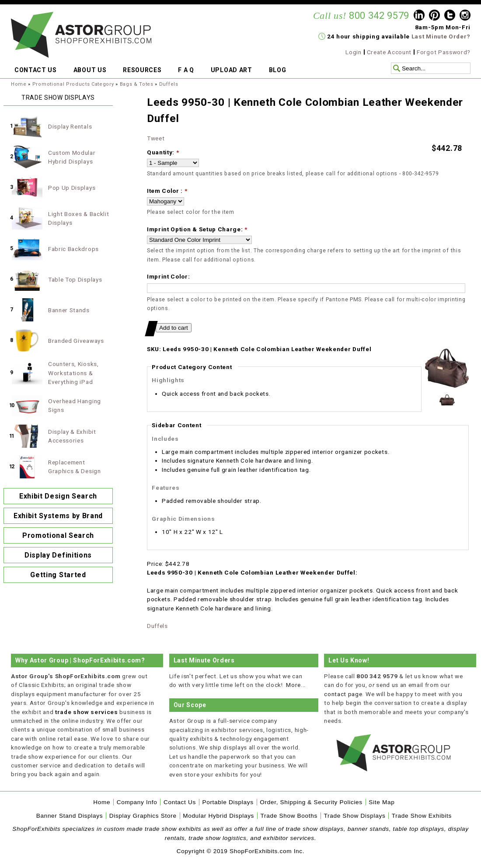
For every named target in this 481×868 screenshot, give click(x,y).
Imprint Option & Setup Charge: (197, 229)
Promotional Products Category (73, 84)
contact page (343, 694)
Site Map (382, 802)
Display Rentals (70, 126)
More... (296, 685)
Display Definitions (58, 555)
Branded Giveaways (76, 341)
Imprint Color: (169, 276)
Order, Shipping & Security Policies (311, 802)
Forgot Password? (444, 52)
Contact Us (180, 802)
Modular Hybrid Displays (218, 816)
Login (353, 52)
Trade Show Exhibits (422, 816)
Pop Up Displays (72, 188)
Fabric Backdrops (73, 249)
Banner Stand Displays (70, 816)
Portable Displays (228, 802)
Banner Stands (69, 310)
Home (19, 84)
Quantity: (163, 152)
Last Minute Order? (441, 36)
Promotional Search (58, 535)
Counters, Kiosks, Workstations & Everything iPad (73, 373)
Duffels (169, 84)
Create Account (389, 52)
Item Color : (167, 191)
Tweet (156, 138)
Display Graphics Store (143, 816)
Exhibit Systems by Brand (58, 516)
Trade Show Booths (289, 816)
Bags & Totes (137, 84)
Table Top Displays (75, 279)
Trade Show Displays (355, 816)
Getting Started (58, 575)
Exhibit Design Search (58, 496)
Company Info (137, 802)
